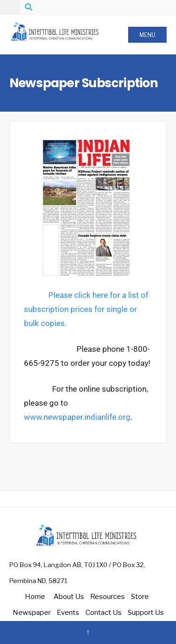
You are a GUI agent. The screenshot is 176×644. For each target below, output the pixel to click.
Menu (147, 35)
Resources (107, 597)
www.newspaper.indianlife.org (77, 417)
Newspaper (32, 613)
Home (35, 597)
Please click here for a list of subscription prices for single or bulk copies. (86, 309)
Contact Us (103, 613)
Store (140, 597)
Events (68, 613)
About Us (69, 597)
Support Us (146, 613)
